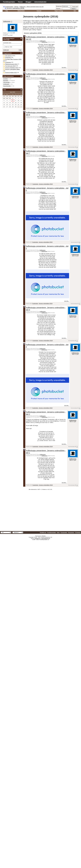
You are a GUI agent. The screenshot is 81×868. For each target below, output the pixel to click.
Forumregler (64, 532)
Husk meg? (74, 7)
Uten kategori (8, 56)
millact (13, 82)
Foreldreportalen (9, 2)
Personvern (71, 532)
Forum (20, 2)
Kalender (39, 11)
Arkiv (58, 532)
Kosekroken (35, 70)
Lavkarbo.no (37, 538)
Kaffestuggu (43, 41)
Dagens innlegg (59, 11)
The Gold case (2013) (10, 66)
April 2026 (13, 92)
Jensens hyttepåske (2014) (12, 68)
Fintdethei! (12, 81)
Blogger (29, 2)
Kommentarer (72, 70)
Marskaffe (6, 81)
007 (10, 79)
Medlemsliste (21, 11)
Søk (75, 11)
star (12, 84)
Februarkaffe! (6, 82)
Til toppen (78, 532)
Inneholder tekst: (7, 43)
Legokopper (8, 62)
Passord (58, 9)
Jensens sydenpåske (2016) (46, 70)
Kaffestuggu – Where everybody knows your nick (32, 7)
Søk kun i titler (8, 47)
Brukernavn (59, 6)
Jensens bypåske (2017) (11, 72)
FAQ (7, 11)
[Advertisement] (19, 511)
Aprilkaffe (6, 79)
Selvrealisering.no (46, 538)
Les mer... (64, 67)
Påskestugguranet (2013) (11, 64)
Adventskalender (40, 2)
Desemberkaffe (7, 86)
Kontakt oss (43, 532)
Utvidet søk (6, 50)
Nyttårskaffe (6, 84)
